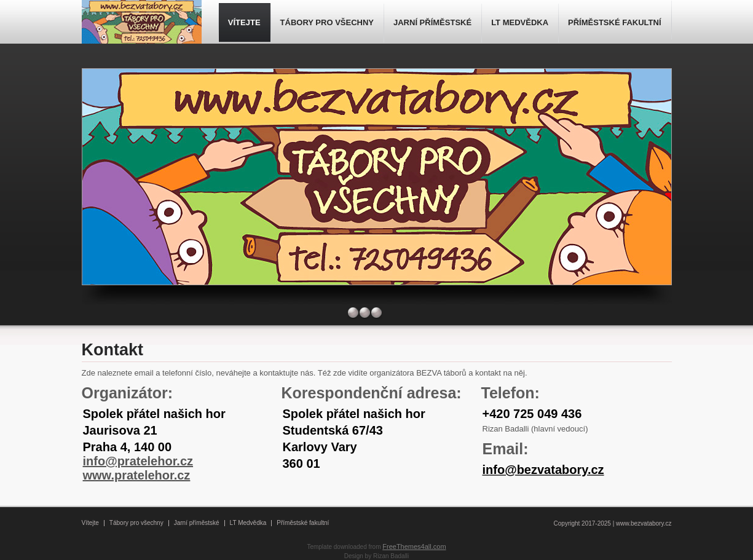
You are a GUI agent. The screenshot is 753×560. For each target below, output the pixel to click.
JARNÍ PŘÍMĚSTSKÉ (432, 22)
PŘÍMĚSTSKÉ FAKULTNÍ (614, 22)
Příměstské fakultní (303, 523)
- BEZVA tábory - (144, 23)
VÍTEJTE (244, 22)
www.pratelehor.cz (137, 475)
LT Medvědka (248, 523)
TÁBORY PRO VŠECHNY (327, 22)
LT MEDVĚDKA (520, 22)
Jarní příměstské (197, 523)
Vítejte (90, 523)
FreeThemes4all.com (414, 546)
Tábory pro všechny (136, 523)
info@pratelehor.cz (138, 461)
